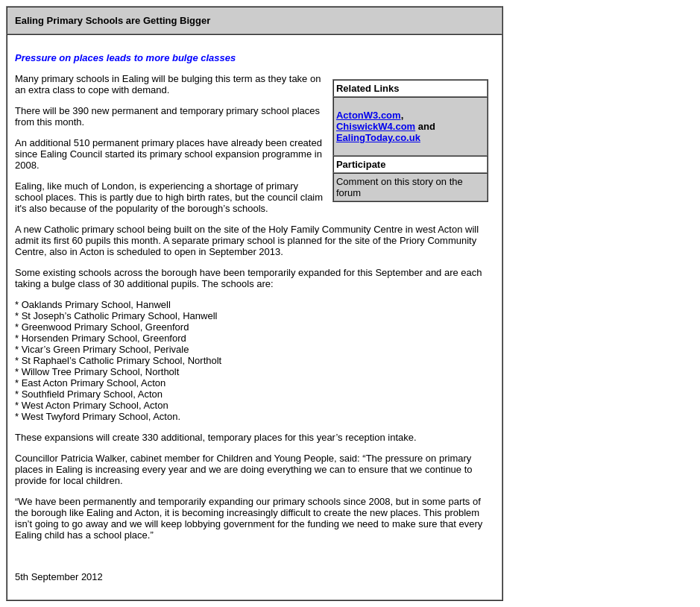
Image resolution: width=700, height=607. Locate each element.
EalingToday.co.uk (378, 138)
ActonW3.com (369, 115)
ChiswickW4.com (376, 126)
